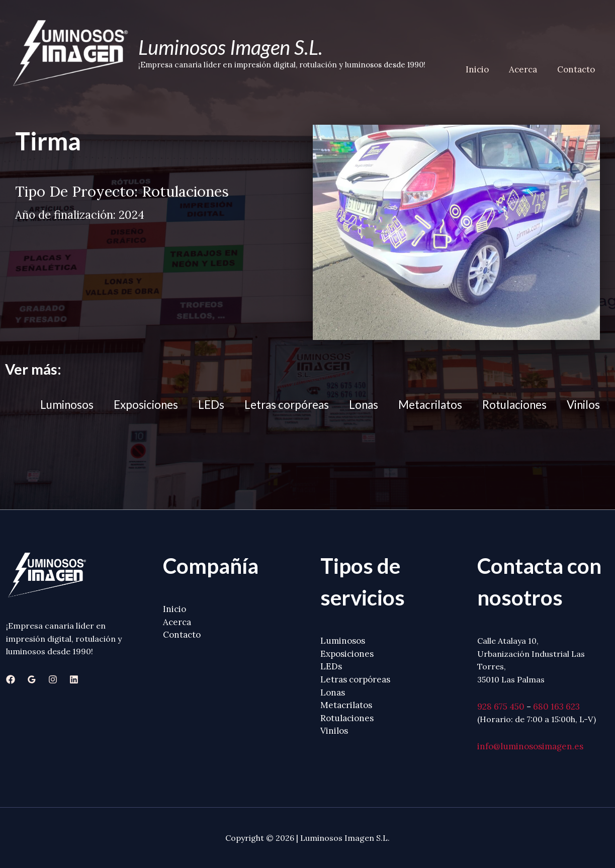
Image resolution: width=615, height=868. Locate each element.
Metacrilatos (430, 405)
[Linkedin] (74, 679)
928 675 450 (501, 707)
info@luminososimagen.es (530, 746)
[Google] (32, 679)
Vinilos (583, 405)
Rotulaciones (514, 405)
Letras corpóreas (287, 405)
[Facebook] (11, 679)
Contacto (578, 69)
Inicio (485, 69)
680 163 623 (556, 707)
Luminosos (67, 405)
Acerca (528, 69)
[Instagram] (53, 679)
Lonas (364, 405)
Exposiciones (146, 405)
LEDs (211, 405)
